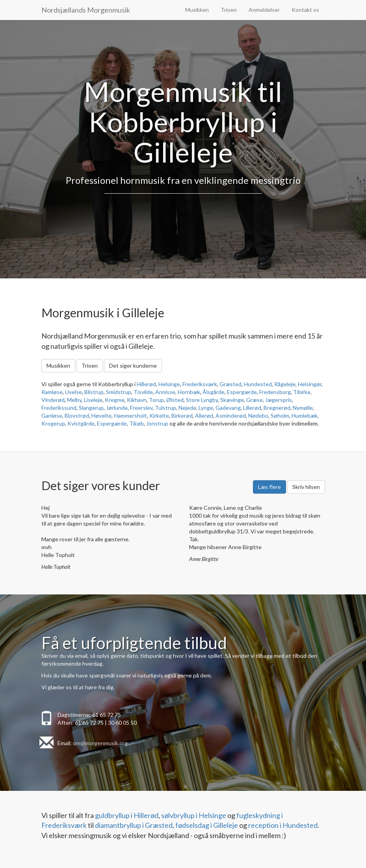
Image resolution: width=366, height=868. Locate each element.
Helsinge (169, 384)
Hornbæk (189, 392)
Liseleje (93, 400)
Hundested (258, 384)
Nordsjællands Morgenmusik (86, 10)
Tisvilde (143, 392)
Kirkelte (159, 415)
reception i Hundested (283, 825)
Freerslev (141, 408)
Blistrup (94, 392)
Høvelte (101, 415)
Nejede (187, 408)
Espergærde (242, 392)
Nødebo (258, 415)
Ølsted (175, 400)
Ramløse (52, 392)
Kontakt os (305, 10)
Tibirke (302, 392)
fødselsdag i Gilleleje (207, 825)
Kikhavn (137, 400)
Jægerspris (279, 400)
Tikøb (137, 423)
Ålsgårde (214, 392)
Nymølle (303, 408)
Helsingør (310, 384)
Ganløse (52, 415)
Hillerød (146, 384)
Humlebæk (305, 415)
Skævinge (232, 400)
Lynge (206, 408)
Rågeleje (285, 384)
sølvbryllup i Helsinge (194, 815)
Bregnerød (277, 408)
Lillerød (252, 408)
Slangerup (91, 408)
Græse (255, 400)
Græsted (230, 384)
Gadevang (228, 408)
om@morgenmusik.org (100, 743)
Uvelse (73, 392)
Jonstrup (157, 423)
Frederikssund (59, 408)
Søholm (280, 415)
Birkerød (182, 415)
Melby (74, 400)
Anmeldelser (264, 10)
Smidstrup (119, 392)
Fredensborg (275, 392)
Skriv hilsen (306, 487)
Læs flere (269, 487)
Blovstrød (77, 415)
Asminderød (231, 415)
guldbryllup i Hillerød (127, 815)
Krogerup (53, 423)
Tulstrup (165, 408)
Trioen (229, 10)
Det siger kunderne (133, 366)
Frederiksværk (200, 384)
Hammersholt (130, 415)
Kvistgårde (81, 423)
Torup (156, 400)
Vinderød (53, 400)
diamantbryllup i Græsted (134, 825)
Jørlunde (117, 408)
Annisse (165, 392)
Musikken (197, 10)
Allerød (204, 415)
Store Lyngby (202, 400)
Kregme (115, 400)
